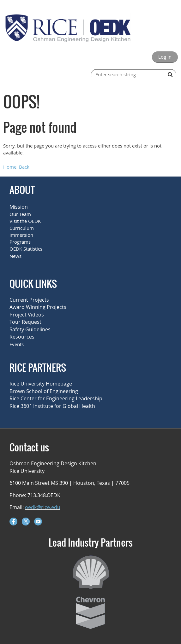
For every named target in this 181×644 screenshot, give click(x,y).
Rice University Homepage (41, 384)
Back (24, 167)
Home (10, 167)
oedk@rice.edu (43, 507)
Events (17, 344)
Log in (165, 57)
